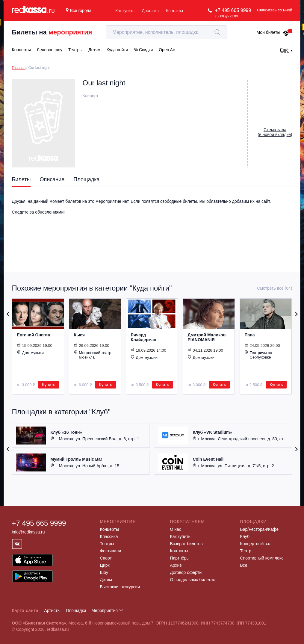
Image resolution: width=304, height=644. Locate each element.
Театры (107, 544)
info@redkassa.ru (28, 532)
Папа (250, 335)
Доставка (150, 11)
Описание (52, 179)
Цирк (105, 565)
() (275, 132)
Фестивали (111, 551)
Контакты (175, 11)
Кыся (79, 335)
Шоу (104, 572)
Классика (109, 536)
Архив (176, 565)
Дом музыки (31, 353)
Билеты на (52, 32)
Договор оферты (186, 572)
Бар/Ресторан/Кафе (260, 529)
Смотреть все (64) (274, 288)
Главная (19, 68)
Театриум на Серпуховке (258, 355)
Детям (106, 580)
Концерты (109, 529)
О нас (176, 529)
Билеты (21, 179)
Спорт (106, 558)
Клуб (245, 536)
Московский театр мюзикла (93, 355)
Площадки (76, 610)
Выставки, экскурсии (120, 587)
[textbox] (166, 32)
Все (244, 565)
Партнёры (180, 558)
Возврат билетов (186, 544)
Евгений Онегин (34, 335)
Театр (246, 551)
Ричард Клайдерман (144, 337)
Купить (49, 385)
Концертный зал (256, 544)
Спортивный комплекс (262, 558)
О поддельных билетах (193, 580)
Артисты (52, 610)
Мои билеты (273, 32)
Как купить (125, 11)
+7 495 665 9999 (233, 10)
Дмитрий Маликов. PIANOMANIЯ (207, 337)
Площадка (86, 179)
